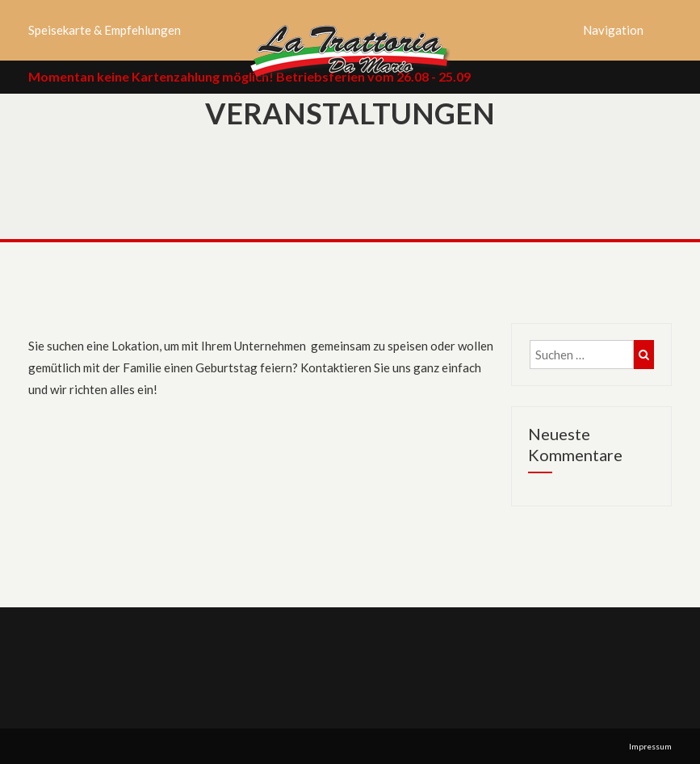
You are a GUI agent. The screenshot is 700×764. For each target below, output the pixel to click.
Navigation (613, 30)
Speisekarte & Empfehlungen (105, 30)
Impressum (650, 746)
